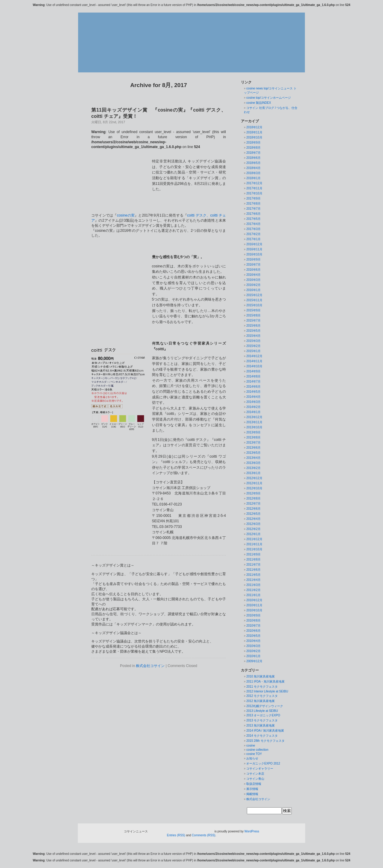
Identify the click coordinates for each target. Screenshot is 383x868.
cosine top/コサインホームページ (268, 98)
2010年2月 (253, 651)
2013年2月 (253, 468)
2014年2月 (253, 407)
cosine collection (257, 750)
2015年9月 (253, 310)
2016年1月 (253, 290)
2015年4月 (253, 336)
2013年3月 (253, 463)
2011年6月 (253, 570)
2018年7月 (253, 153)
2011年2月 (253, 590)
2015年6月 (253, 326)
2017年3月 (253, 229)
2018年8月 (253, 148)
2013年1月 (253, 473)
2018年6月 (253, 158)
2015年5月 (253, 331)
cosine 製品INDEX (259, 103)
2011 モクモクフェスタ (262, 687)
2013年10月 (254, 427)
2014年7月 (253, 382)
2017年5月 (253, 219)
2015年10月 (254, 305)
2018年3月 (253, 173)
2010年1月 (253, 656)
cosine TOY (254, 754)
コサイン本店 (255, 774)
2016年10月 (254, 254)
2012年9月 (253, 493)
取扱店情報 (254, 784)
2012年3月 (253, 524)
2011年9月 (253, 554)
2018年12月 (254, 127)
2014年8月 (253, 376)
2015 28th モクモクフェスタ (265, 741)
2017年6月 (253, 214)
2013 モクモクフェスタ (262, 720)
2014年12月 (254, 356)
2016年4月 (253, 275)
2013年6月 (253, 448)
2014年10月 (254, 366)
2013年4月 (253, 458)
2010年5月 (253, 636)
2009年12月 (254, 661)
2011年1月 (253, 595)
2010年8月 (253, 620)
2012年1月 (253, 534)
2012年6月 (253, 509)
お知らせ (252, 758)
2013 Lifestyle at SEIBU (262, 711)
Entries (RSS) (176, 835)
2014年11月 (254, 361)
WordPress (252, 831)
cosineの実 (126, 198)
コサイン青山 (255, 779)
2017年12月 (254, 183)
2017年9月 (253, 198)
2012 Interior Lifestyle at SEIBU (267, 691)
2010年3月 (253, 646)
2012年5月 (253, 514)
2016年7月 (253, 265)
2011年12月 (254, 539)
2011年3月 (253, 585)
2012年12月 (254, 478)
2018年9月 (253, 143)
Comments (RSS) (203, 835)
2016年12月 (254, 244)
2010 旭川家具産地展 (260, 676)
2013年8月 (253, 437)
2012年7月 (253, 504)
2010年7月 (253, 626)
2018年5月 (253, 163)
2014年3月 (253, 402)
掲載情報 (252, 794)
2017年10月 (254, 193)
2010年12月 (254, 600)
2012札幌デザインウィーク (265, 706)
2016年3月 (253, 280)
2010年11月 (254, 605)
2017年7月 (253, 209)
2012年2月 (253, 529)
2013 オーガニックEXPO (263, 715)
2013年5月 (253, 453)
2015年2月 (253, 346)
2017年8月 (253, 204)
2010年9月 (253, 615)
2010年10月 (254, 610)
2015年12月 (254, 295)
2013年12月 (254, 417)
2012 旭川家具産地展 (260, 701)
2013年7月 (253, 443)
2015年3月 (253, 341)
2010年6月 (253, 631)
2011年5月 (253, 575)
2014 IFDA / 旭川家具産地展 (265, 731)
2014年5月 (253, 392)
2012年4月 (253, 519)
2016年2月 (253, 285)
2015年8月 (253, 315)
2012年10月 (254, 488)
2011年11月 (254, 544)
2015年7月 (253, 320)
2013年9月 (253, 432)
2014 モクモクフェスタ (262, 736)
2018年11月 (254, 132)
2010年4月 (253, 641)
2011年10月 (254, 549)
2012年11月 (254, 483)
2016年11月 (254, 249)
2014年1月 (253, 412)
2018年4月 (253, 168)
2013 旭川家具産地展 (260, 725)
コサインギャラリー (260, 769)
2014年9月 (253, 371)
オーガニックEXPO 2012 (263, 763)
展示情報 (252, 789)
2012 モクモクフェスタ (262, 696)
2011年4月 (253, 580)
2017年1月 (253, 239)
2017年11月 (254, 188)
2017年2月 (253, 234)
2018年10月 (254, 137)
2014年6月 (253, 387)
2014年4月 (253, 397)
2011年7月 (253, 565)
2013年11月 (254, 422)
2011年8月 (253, 559)
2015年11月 (254, 300)
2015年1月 (253, 351)
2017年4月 (253, 224)
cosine (251, 746)
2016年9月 (253, 259)
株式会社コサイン (150, 648)
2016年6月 (253, 270)
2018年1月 (253, 178)
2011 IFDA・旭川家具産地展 (265, 682)
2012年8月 (253, 498)
